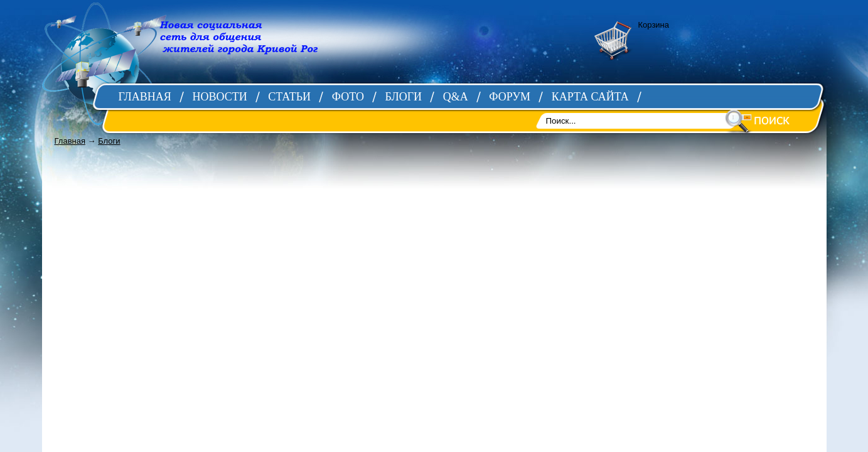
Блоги (109, 141)
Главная (70, 141)
